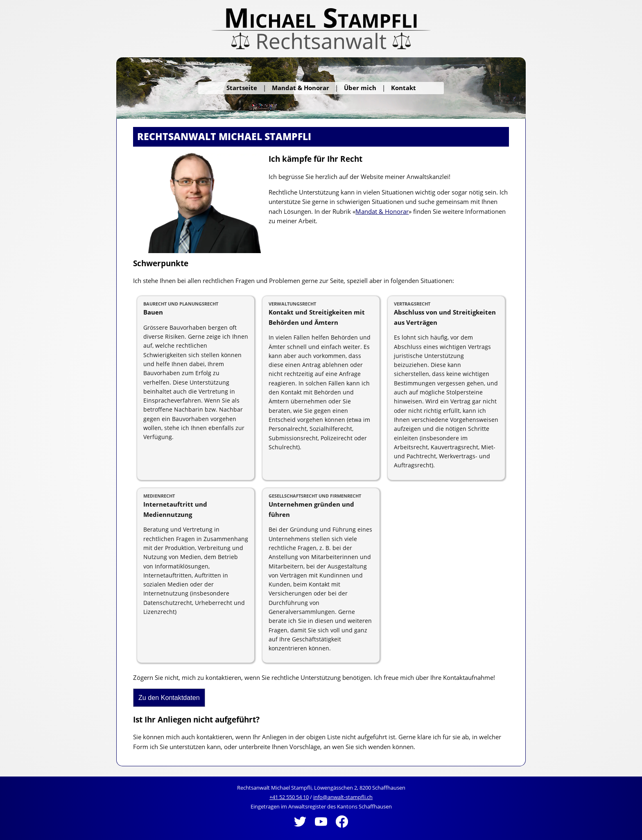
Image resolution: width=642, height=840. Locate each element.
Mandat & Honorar (301, 88)
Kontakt (404, 88)
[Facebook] (342, 829)
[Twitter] (301, 829)
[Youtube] (322, 829)
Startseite (242, 88)
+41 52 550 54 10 (289, 797)
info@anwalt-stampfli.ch (343, 797)
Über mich (360, 88)
